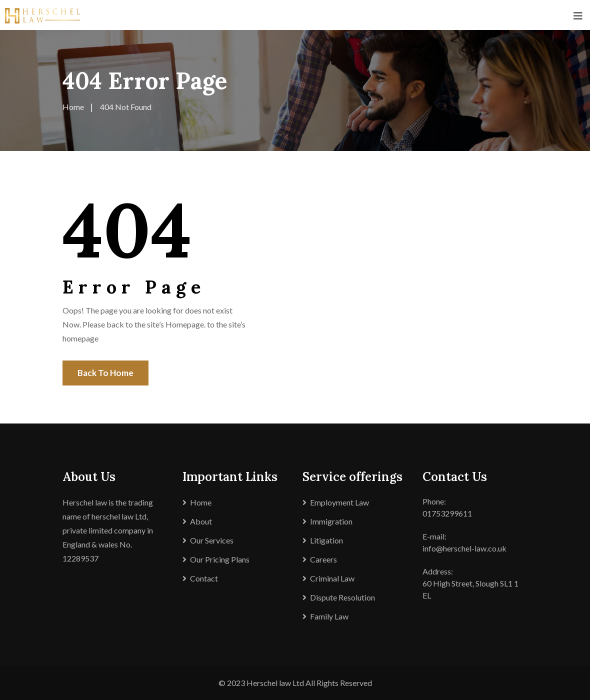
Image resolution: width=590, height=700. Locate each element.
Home (201, 502)
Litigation (326, 540)
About (201, 521)
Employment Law (339, 502)
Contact (204, 578)
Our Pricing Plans (220, 559)
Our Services (212, 540)
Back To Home (105, 373)
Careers (323, 559)
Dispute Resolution (342, 597)
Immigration (331, 521)
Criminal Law (332, 578)
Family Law (329, 616)
